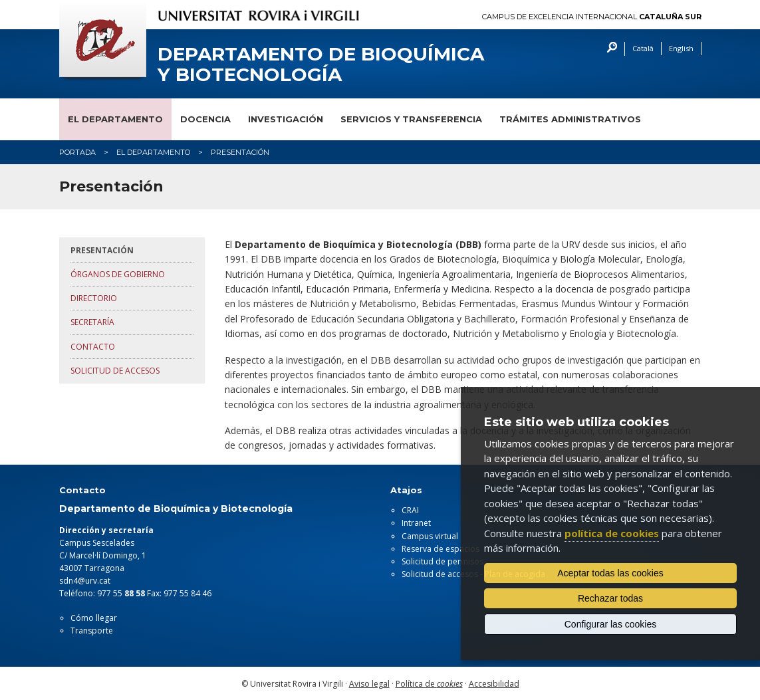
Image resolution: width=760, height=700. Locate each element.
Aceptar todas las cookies (610, 573)
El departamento (115, 119)
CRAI (410, 510)
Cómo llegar (94, 618)
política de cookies (612, 533)
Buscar (609, 49)
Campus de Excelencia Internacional (592, 17)
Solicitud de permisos (443, 561)
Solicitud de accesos (115, 371)
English (681, 48)
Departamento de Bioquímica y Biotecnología (321, 64)
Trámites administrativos (570, 119)
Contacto (93, 347)
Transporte (92, 631)
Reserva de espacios (441, 549)
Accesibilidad (494, 684)
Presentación (102, 250)
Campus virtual (430, 536)
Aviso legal (369, 684)
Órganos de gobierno (118, 274)
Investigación (286, 119)
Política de (429, 684)
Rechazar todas (610, 598)
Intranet (416, 523)
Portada (77, 152)
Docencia (205, 119)
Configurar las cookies (611, 624)
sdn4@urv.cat (85, 581)
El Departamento (153, 152)
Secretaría (92, 322)
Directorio (94, 298)
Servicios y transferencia (411, 119)
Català (643, 48)
